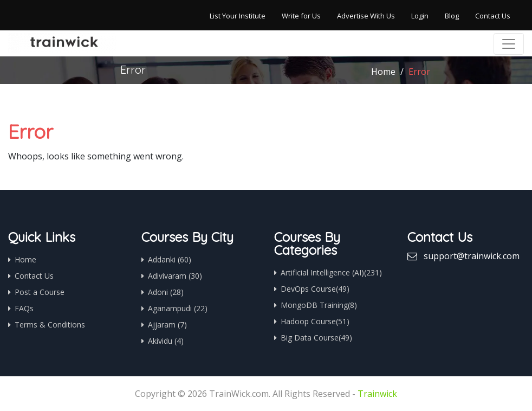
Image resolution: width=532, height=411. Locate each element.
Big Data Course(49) (316, 338)
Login (420, 16)
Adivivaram (175, 276)
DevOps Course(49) (315, 289)
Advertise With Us (366, 16)
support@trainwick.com (472, 256)
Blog (452, 16)
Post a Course (40, 292)
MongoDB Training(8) (319, 305)
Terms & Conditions (50, 325)
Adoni (166, 292)
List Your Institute (238, 16)
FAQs (24, 308)
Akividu (166, 341)
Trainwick (377, 394)
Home (383, 72)
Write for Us (301, 16)
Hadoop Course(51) (315, 321)
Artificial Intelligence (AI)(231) (331, 272)
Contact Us (493, 16)
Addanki (170, 259)
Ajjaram (167, 325)
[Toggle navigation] (509, 44)
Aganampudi (178, 308)
